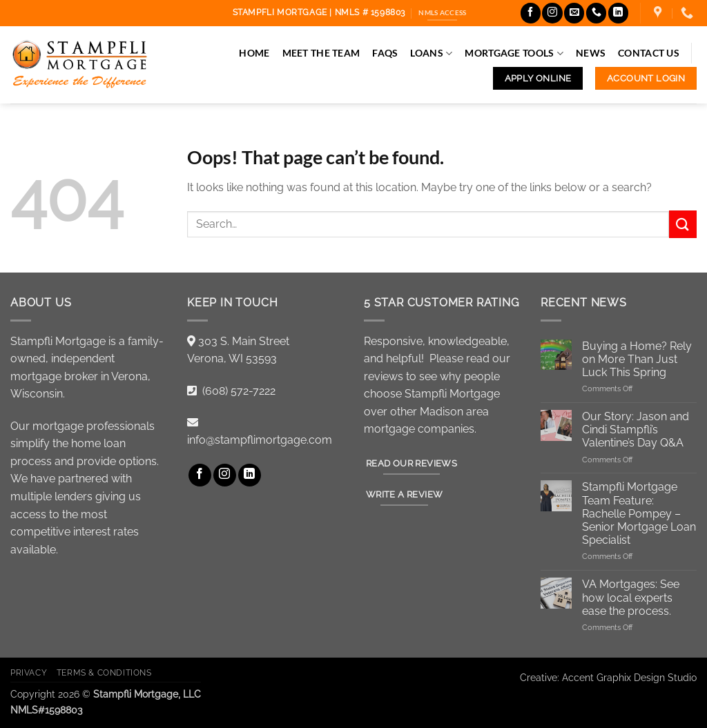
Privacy (29, 672)
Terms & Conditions (104, 672)
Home (254, 53)
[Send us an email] (574, 13)
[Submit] (683, 224)
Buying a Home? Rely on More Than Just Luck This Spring (637, 359)
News (591, 53)
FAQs (385, 53)
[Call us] (596, 13)
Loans (431, 53)
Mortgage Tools (514, 53)
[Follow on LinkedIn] (618, 13)
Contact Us (649, 53)
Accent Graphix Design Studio (629, 677)
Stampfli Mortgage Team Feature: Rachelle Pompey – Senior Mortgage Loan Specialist (639, 513)
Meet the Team (321, 53)
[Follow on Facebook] (531, 13)
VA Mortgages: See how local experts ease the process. (631, 597)
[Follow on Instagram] (552, 13)
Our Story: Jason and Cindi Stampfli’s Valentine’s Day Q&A (636, 430)
